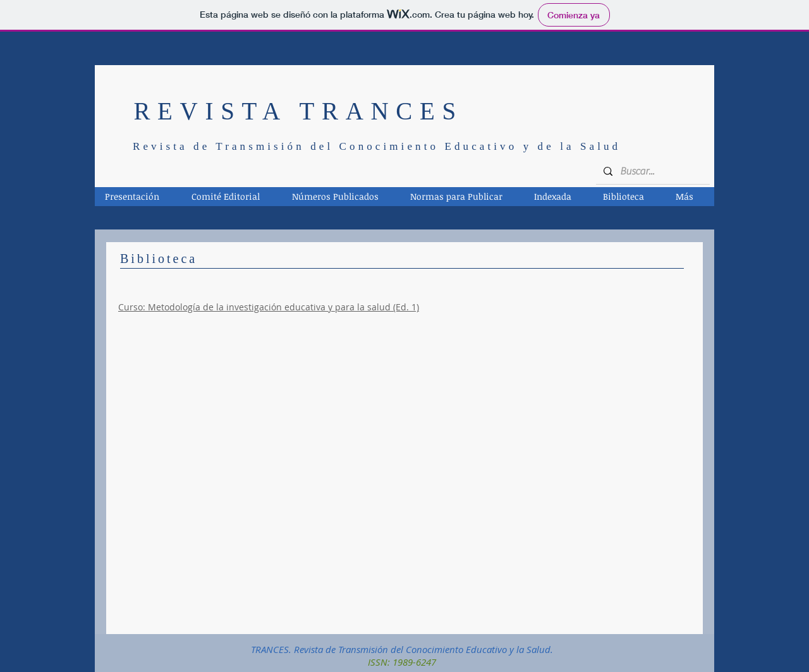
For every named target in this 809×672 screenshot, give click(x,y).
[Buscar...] (652, 171)
